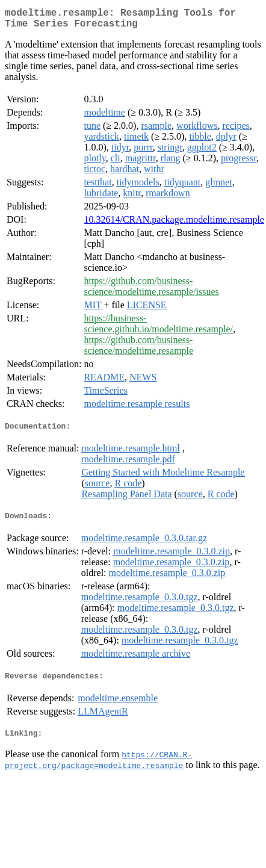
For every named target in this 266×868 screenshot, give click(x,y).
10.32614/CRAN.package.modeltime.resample (174, 224)
